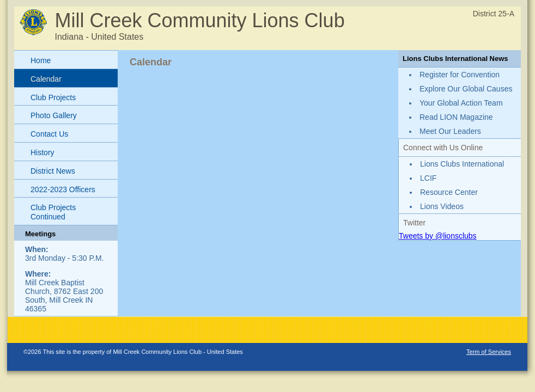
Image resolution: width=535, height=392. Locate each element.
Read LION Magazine (456, 117)
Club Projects (53, 97)
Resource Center (449, 192)
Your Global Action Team (461, 103)
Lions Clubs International (462, 164)
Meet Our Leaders (450, 131)
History (42, 152)
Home (41, 60)
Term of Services (489, 352)
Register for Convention (460, 75)
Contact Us (49, 134)
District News (53, 171)
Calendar (46, 79)
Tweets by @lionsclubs (438, 236)
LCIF (428, 178)
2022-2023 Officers (63, 189)
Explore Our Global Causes (466, 89)
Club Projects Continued (53, 212)
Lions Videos (442, 206)
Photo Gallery (54, 115)
